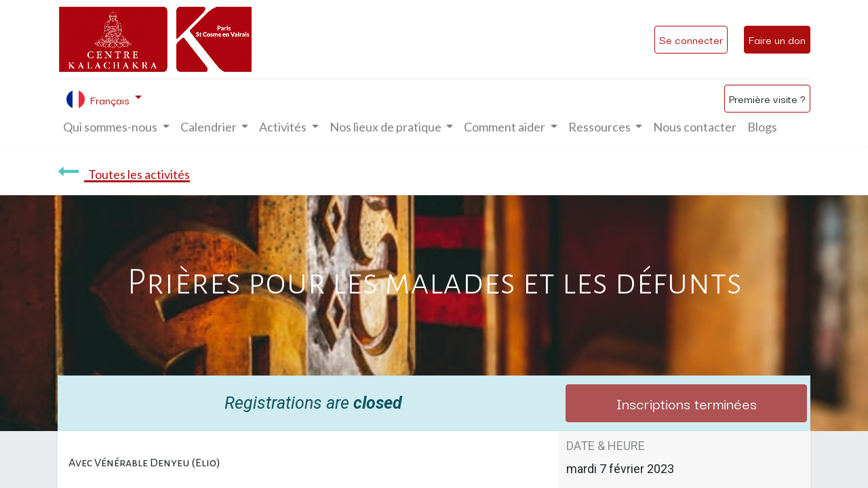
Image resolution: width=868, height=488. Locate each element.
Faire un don (777, 39)
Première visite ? (767, 98)
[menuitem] (695, 127)
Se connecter (691, 39)
